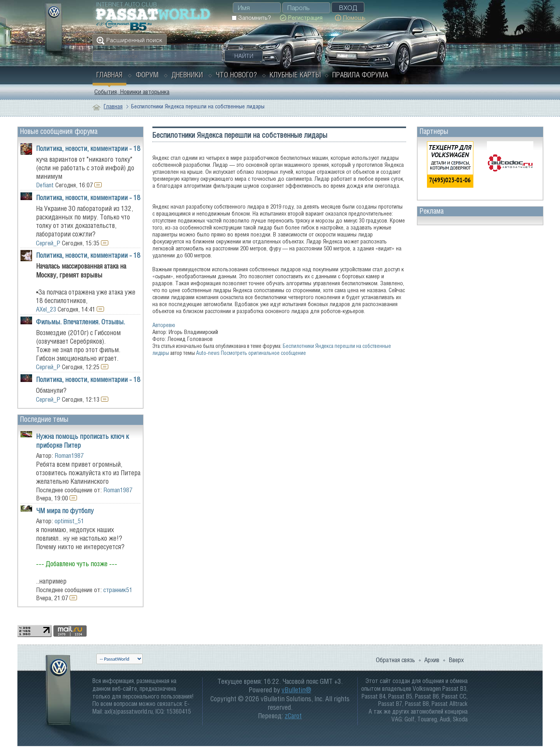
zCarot (293, 716)
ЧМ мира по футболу (65, 511)
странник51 (118, 590)
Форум (147, 75)
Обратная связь (395, 660)
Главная (109, 75)
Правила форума (360, 75)
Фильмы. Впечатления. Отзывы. (80, 322)
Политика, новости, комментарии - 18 (88, 148)
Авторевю (164, 325)
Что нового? (236, 75)
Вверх (456, 660)
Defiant (45, 185)
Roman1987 (69, 455)
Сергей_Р (48, 243)
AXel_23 (46, 309)
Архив (432, 660)
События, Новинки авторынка (132, 92)
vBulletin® (296, 690)
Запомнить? (251, 18)
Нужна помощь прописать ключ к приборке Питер (82, 441)
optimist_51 (69, 521)
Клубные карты (295, 75)
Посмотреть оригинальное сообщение (263, 353)
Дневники (187, 75)
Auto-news (208, 353)
